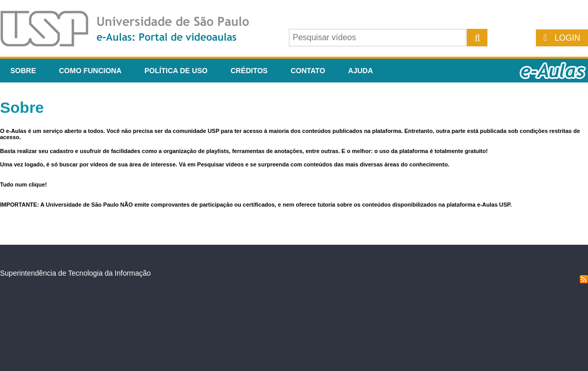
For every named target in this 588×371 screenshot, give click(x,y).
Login (567, 38)
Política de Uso (176, 71)
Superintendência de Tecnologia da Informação (75, 273)
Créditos (249, 71)
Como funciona (90, 71)
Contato (308, 71)
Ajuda (361, 71)
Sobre (23, 71)
